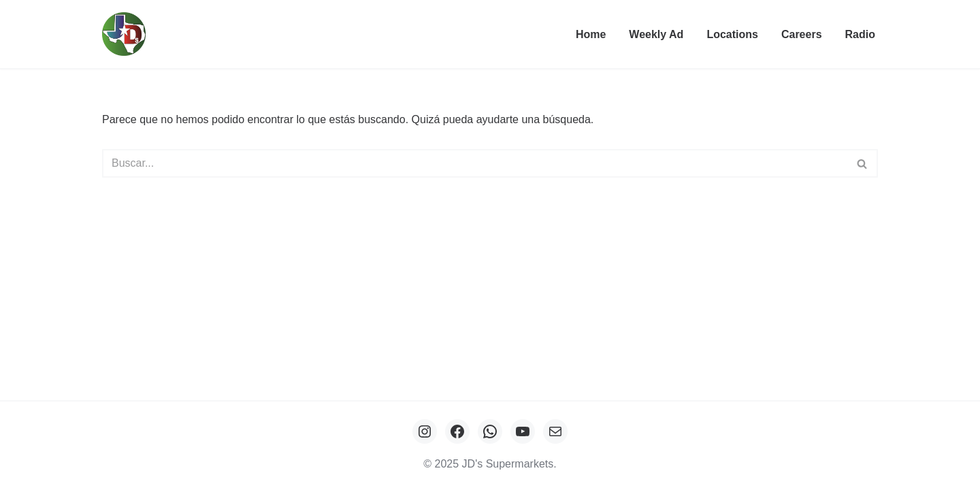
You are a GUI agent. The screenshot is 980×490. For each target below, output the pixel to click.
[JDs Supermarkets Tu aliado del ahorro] (127, 34)
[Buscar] (475, 163)
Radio (860, 34)
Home (591, 34)
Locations (732, 34)
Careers (802, 34)
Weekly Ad (656, 34)
